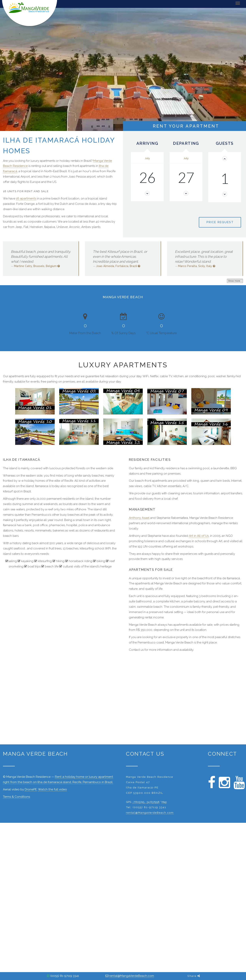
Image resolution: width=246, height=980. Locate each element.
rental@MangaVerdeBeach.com (150, 813)
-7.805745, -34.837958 (146, 802)
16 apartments (26, 198)
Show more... (235, 281)
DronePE (31, 789)
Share (194, 976)
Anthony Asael (139, 518)
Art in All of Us (199, 536)
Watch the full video (53, 789)
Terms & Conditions (16, 797)
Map (164, 802)
